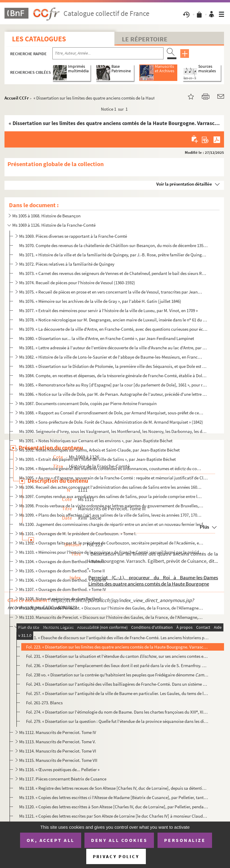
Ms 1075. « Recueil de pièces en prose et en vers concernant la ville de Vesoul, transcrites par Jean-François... (111, 292)
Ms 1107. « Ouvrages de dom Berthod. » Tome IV (63, 589)
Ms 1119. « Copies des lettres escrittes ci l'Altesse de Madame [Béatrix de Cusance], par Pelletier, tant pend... (114, 797)
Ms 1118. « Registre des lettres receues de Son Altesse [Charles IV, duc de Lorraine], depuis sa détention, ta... (114, 788)
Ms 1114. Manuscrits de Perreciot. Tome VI (58, 751)
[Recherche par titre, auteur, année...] (108, 53)
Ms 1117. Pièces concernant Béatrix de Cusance (63, 779)
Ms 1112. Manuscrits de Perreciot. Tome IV (58, 732)
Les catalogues (39, 39)
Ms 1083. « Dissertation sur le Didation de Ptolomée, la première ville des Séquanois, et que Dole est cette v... (114, 366)
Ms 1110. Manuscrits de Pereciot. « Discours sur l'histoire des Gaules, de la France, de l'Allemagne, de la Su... (111, 617)
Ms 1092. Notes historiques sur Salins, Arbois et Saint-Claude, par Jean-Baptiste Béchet (99, 450)
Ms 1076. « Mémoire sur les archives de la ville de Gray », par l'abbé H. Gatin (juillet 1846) (100, 301)
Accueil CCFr (17, 98)
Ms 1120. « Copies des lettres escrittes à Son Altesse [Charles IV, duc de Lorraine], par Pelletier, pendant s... (114, 807)
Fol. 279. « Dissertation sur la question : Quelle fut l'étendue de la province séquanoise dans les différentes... (117, 721)
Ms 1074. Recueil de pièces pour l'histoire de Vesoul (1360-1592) (77, 283)
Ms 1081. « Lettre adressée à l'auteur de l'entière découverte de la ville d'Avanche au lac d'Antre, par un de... (114, 348)
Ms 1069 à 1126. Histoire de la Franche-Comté (54, 225)
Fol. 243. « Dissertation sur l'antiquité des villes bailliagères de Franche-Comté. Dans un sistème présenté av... (117, 684)
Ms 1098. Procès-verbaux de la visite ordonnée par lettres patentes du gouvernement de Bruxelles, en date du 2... (111, 506)
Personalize (185, 840)
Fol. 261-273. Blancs (44, 703)
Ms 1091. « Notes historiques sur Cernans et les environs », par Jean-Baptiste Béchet (96, 441)
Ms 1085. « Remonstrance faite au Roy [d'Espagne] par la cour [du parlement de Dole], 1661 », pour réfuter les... (114, 385)
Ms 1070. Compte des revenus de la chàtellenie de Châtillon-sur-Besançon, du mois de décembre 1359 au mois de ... (114, 245)
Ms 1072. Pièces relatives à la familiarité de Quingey (67, 264)
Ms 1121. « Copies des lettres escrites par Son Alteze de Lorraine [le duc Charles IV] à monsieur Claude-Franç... (114, 816)
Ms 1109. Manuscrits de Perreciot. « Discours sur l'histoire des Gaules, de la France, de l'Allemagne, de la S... (111, 608)
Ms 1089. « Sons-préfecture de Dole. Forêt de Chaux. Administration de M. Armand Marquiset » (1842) (111, 422)
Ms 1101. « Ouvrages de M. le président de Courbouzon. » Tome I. (78, 534)
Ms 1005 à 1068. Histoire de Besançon (46, 216)
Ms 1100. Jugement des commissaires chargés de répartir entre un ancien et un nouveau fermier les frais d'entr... (114, 524)
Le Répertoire (145, 39)
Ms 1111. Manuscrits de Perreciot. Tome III (58, 626)
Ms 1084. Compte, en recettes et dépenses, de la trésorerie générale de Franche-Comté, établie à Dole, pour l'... (114, 376)
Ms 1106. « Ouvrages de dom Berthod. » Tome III (63, 580)
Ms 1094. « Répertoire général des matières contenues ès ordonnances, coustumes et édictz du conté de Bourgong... (111, 468)
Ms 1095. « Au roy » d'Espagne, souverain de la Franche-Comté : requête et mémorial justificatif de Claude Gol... (114, 478)
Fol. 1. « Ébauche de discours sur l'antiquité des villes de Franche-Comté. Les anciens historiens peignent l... (117, 638)
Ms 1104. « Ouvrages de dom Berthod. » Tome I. (62, 561)
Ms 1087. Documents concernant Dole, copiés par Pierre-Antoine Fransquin (88, 403)
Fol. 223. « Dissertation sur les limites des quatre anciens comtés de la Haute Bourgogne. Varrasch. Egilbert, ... (117, 647)
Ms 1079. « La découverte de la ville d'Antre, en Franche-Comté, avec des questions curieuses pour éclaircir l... (114, 329)
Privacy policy (116, 856)
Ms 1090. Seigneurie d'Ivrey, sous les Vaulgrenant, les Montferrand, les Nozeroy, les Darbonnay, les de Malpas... (114, 431)
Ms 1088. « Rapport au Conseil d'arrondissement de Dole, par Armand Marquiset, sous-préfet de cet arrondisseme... (111, 413)
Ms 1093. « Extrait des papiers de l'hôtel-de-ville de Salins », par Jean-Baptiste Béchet (97, 459)
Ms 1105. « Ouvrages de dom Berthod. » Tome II (62, 571)
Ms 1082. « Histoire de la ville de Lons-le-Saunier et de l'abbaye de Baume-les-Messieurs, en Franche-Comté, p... (111, 357)
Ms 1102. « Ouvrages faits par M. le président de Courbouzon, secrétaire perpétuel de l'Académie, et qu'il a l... (111, 543)
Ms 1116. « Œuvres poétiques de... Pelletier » (59, 770)
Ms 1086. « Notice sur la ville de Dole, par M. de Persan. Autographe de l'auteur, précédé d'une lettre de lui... (114, 394)
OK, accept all (51, 840)
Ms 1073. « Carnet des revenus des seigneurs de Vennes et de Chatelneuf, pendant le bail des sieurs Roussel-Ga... (114, 273)
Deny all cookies (119, 840)
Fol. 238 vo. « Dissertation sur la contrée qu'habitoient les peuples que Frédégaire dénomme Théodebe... (117, 675)
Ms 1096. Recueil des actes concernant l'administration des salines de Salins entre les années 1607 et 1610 (111, 487)
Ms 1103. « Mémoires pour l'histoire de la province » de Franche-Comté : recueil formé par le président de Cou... (111, 552)
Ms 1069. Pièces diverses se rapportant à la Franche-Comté (73, 236)
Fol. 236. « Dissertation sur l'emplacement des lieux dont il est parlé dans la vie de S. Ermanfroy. (117, 665)
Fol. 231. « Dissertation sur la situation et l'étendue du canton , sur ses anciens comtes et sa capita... (117, 656)
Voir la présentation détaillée (184, 184)
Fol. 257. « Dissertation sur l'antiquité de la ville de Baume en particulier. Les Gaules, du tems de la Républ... (117, 693)
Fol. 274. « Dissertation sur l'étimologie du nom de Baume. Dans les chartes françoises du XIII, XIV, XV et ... (117, 712)
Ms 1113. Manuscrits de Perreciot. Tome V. (57, 742)
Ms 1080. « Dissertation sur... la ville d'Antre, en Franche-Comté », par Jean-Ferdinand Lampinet (107, 338)
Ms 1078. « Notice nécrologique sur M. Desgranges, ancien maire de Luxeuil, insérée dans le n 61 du (114, 320)
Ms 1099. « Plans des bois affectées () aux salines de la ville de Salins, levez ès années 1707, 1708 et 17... (111, 515)
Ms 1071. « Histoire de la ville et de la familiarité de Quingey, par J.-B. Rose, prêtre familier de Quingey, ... (114, 255)
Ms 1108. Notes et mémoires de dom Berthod (60, 599)
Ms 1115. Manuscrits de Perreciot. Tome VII (58, 760)
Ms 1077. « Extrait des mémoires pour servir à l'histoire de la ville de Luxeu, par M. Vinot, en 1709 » (108, 310)
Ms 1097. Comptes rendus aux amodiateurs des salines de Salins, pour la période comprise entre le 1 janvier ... (111, 496)
